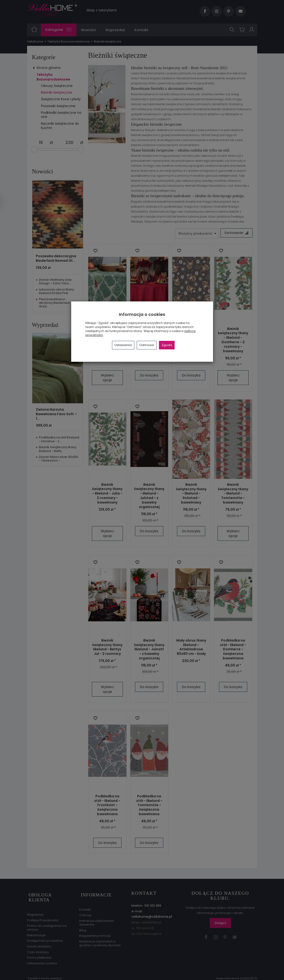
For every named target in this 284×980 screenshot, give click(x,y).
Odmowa (147, 345)
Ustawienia (123, 345)
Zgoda (167, 345)
